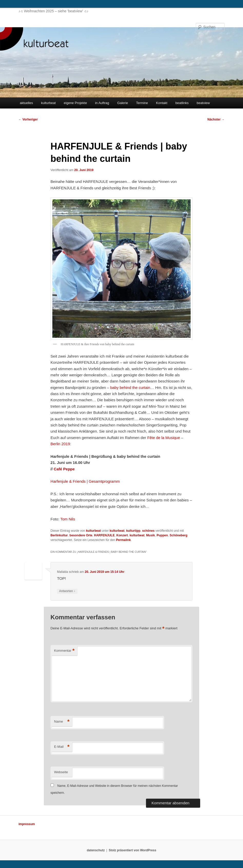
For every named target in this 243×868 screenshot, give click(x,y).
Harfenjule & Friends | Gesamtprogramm (85, 481)
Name (62, 722)
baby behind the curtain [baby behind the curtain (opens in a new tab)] (130, 388)
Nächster (216, 119)
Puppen (162, 535)
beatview (203, 103)
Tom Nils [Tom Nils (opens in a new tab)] (68, 519)
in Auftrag (102, 103)
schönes (148, 531)
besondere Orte (81, 535)
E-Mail (62, 747)
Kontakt (162, 103)
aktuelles (26, 103)
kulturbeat (48, 103)
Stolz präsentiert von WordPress (133, 850)
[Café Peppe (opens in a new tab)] (64, 469)
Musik (151, 535)
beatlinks (182, 103)
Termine (142, 103)
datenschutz (96, 850)
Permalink (123, 540)
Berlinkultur (59, 535)
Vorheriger (28, 119)
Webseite (61, 772)
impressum (27, 824)
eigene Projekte (75, 103)
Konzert (122, 535)
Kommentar (64, 651)
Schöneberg (178, 535)
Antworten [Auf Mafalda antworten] (67, 591)
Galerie (123, 103)
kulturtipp (133, 531)
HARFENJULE (104, 535)
